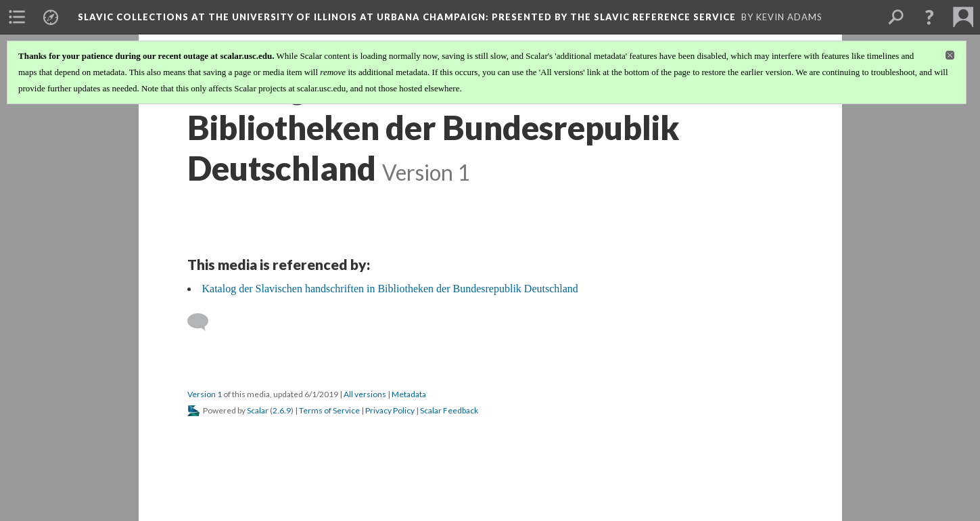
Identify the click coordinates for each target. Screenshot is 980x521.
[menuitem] (17, 17)
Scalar (258, 410)
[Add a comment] (204, 322)
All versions (365, 394)
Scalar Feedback (449, 410)
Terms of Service (329, 410)
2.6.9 (282, 410)
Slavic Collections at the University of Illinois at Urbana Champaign (407, 17)
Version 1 (205, 394)
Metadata (409, 394)
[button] (929, 17)
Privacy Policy (390, 410)
